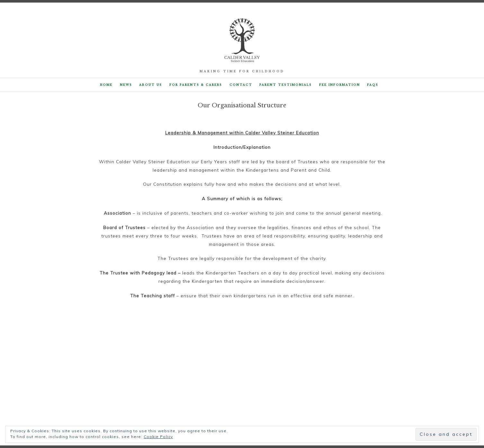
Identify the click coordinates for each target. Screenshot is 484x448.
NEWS (126, 85)
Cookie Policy (158, 437)
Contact (241, 85)
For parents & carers (196, 85)
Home (106, 85)
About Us (151, 85)
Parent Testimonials (286, 85)
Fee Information (340, 85)
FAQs (373, 85)
